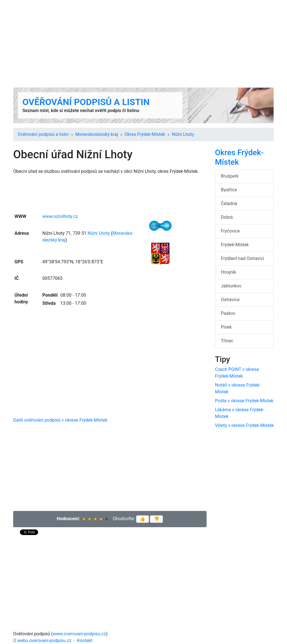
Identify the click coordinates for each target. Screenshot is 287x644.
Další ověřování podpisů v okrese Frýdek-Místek (60, 420)
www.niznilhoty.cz (60, 216)
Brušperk (230, 176)
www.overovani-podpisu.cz (79, 634)
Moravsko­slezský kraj (97, 134)
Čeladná (229, 204)
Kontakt (85, 640)
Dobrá (227, 217)
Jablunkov (231, 286)
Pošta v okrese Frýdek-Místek (244, 401)
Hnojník (228, 272)
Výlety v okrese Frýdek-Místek (244, 425)
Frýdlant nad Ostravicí (242, 258)
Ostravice (230, 300)
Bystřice (229, 190)
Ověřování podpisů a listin (86, 102)
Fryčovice (230, 231)
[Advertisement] (143, 44)
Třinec (227, 341)
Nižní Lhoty (183, 134)
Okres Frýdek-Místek (145, 134)
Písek (226, 327)
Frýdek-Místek (235, 245)
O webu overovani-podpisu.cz (42, 640)
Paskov (228, 313)
